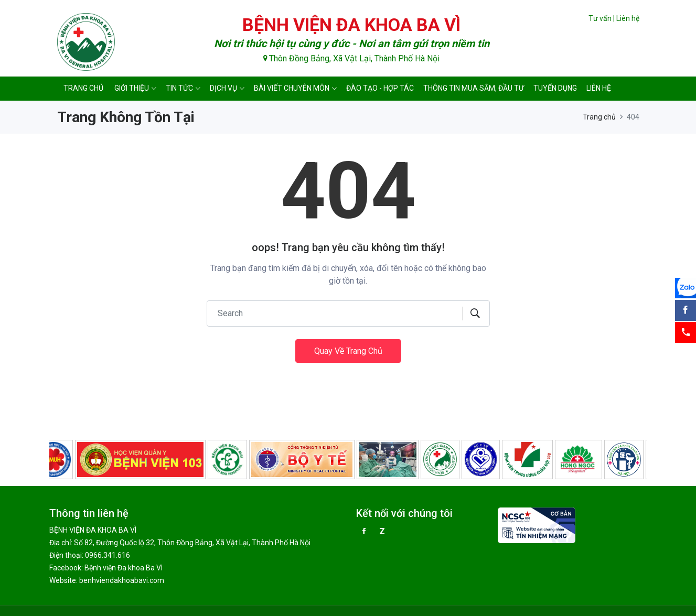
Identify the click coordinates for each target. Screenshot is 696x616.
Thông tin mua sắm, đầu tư (474, 88)
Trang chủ (83, 88)
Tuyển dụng (555, 88)
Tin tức (179, 88)
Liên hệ (628, 18)
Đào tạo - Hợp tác (380, 88)
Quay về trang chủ (348, 351)
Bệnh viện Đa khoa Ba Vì (124, 568)
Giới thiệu (132, 88)
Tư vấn (600, 18)
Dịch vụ (223, 88)
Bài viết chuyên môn (292, 88)
